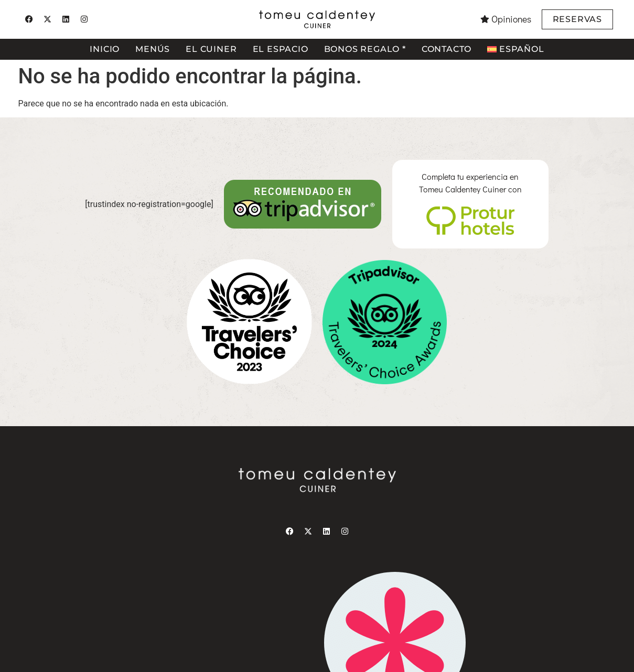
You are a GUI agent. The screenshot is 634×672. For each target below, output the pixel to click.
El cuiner (211, 49)
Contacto (447, 49)
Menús (153, 49)
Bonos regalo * (365, 49)
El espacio (281, 49)
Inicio (105, 49)
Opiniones (511, 19)
